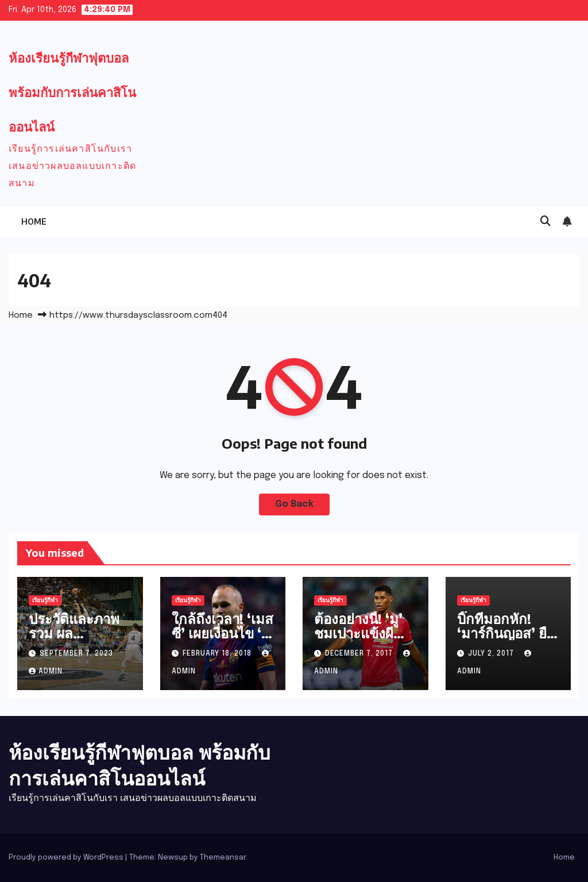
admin (46, 672)
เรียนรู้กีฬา (45, 600)
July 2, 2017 (492, 654)
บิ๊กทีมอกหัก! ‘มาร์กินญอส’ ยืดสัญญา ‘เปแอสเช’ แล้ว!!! (506, 640)
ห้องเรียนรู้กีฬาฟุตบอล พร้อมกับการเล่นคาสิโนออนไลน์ (72, 92)
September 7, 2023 (76, 654)
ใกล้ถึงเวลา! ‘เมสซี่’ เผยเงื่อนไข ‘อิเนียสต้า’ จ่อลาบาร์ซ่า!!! (223, 640)
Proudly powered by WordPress (67, 858)
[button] (546, 222)
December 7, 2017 (360, 654)
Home (34, 222)
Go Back (294, 504)
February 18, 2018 (218, 654)
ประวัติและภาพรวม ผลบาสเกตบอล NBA (74, 640)
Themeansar (223, 858)
